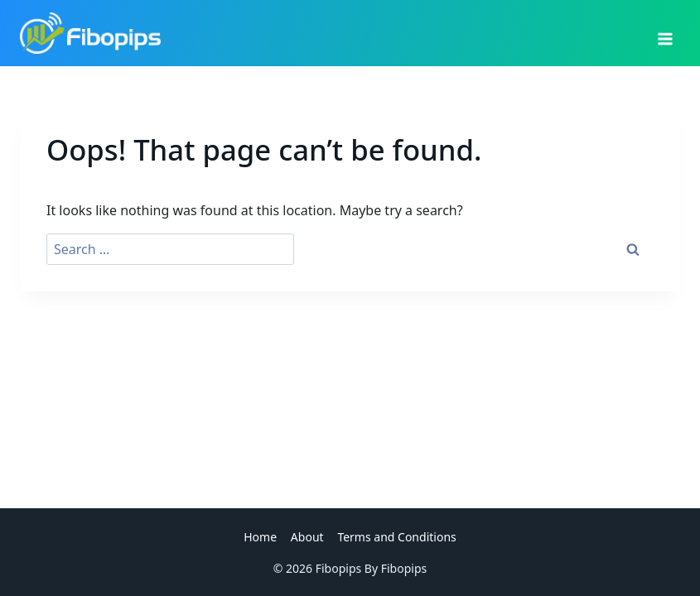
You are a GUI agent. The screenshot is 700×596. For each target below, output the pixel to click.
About (307, 537)
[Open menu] (665, 33)
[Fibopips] (90, 33)
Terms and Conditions (396, 537)
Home (260, 537)
